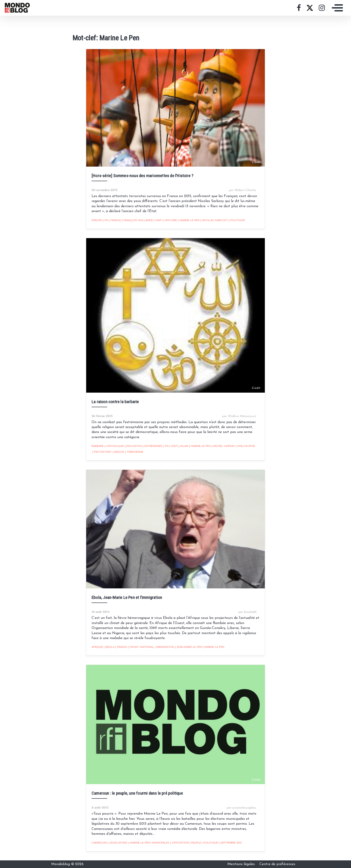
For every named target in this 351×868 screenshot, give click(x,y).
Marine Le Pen (189, 220)
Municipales (160, 843)
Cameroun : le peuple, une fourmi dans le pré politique (137, 793)
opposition (180, 843)
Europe (97, 220)
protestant (102, 452)
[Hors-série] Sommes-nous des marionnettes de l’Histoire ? (142, 176)
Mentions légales (242, 864)
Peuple (195, 843)
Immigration (164, 647)
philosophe (245, 446)
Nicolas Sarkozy (214, 220)
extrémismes (153, 446)
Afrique (97, 647)
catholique (114, 446)
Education (133, 446)
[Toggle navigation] (336, 8)
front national (141, 647)
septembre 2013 (230, 843)
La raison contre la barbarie (115, 402)
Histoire (170, 220)
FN (106, 220)
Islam (184, 446)
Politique (237, 220)
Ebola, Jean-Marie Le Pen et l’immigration (127, 597)
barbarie (98, 446)
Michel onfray (223, 446)
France (115, 220)
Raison (118, 452)
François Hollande (137, 220)
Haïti (158, 220)
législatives (118, 843)
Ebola (109, 647)
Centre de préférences (277, 864)
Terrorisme (134, 452)
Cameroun (99, 843)
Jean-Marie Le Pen (188, 647)
